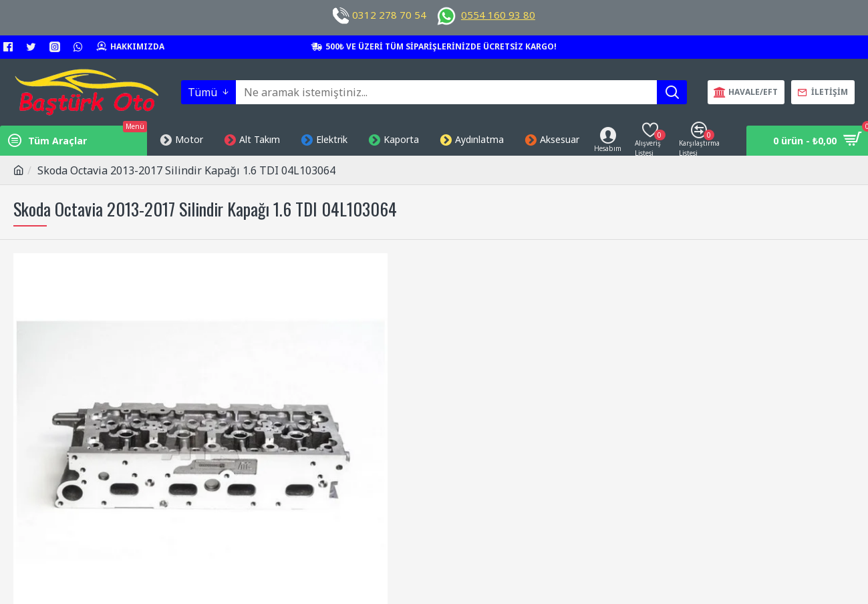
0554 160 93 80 (498, 15)
